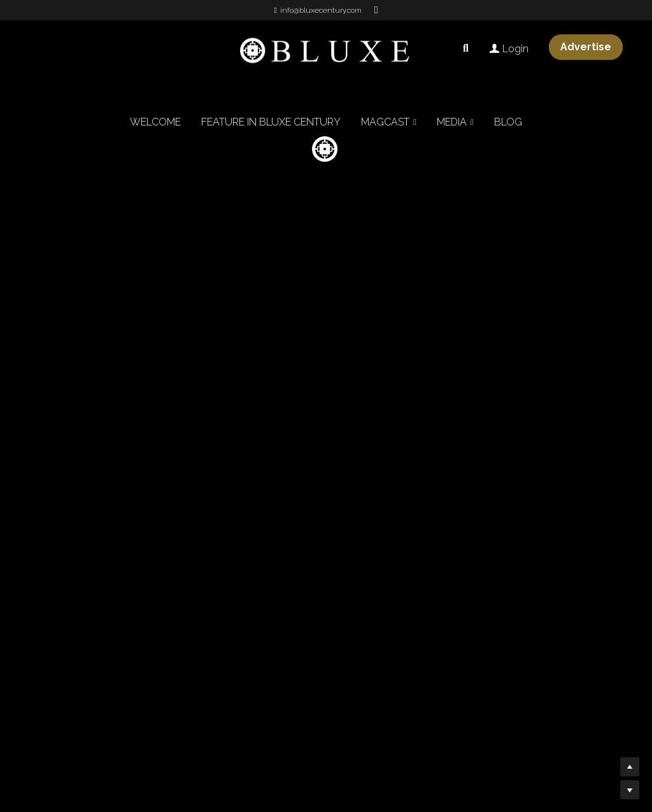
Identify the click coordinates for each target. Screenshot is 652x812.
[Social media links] (376, 10)
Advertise (586, 47)
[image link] (326, 50)
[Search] (466, 48)
